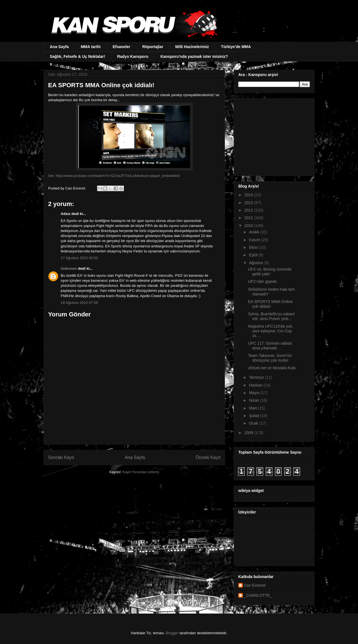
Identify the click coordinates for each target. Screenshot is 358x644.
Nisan (255, 400)
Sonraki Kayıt (61, 457)
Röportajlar (153, 47)
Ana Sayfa (59, 47)
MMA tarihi (91, 47)
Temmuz (257, 377)
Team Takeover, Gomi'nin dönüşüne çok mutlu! (270, 358)
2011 (249, 218)
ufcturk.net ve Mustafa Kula (272, 368)
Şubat (255, 416)
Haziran (256, 385)
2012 (249, 210)
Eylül (254, 255)
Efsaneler (122, 47)
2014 (249, 195)
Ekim (254, 247)
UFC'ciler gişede (262, 281)
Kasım (255, 240)
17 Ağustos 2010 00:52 (79, 258)
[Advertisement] (273, 136)
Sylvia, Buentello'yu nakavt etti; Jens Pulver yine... (271, 316)
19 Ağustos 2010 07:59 (79, 303)
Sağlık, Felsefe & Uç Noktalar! (77, 56)
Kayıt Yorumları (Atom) (141, 472)
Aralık (255, 232)
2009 (249, 433)
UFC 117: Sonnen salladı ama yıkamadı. (270, 346)
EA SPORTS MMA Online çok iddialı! (270, 304)
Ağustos (256, 263)
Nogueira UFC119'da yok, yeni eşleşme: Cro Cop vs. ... (271, 331)
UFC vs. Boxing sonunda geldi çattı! (270, 272)
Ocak (254, 423)
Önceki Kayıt (208, 457)
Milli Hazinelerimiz (192, 47)
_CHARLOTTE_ (258, 595)
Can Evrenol (255, 585)
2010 (249, 226)
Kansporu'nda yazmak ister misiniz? (194, 56)
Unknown (69, 268)
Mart (253, 408)
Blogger (172, 633)
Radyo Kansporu (133, 56)
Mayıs (255, 393)
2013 (249, 203)
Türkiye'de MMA (236, 47)
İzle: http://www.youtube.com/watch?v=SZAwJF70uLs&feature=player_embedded (114, 176)
